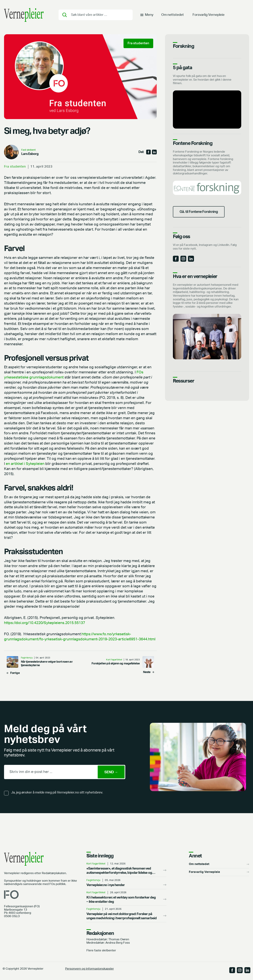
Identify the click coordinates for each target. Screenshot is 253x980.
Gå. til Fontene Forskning (199, 212)
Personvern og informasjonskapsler (90, 969)
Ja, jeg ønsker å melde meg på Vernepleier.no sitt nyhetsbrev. (57, 793)
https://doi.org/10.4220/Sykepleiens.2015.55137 (45, 623)
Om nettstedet (173, 15)
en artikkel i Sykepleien (25, 464)
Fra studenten (15, 167)
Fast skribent (28, 150)
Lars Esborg (30, 154)
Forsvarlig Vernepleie (209, 15)
